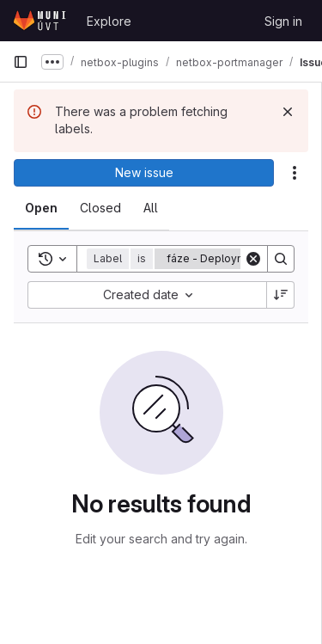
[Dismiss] (288, 112)
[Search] (281, 259)
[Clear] (253, 259)
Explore (109, 21)
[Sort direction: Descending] (281, 295)
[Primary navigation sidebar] (21, 62)
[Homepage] (41, 21)
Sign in (283, 21)
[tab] (41, 208)
